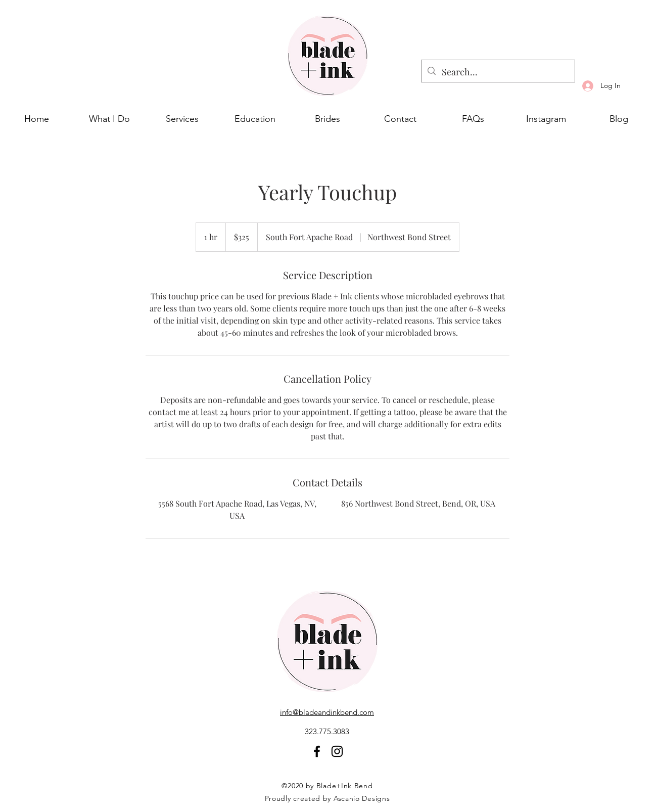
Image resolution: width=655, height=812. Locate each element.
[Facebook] (317, 751)
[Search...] (498, 72)
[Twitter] (337, 751)
